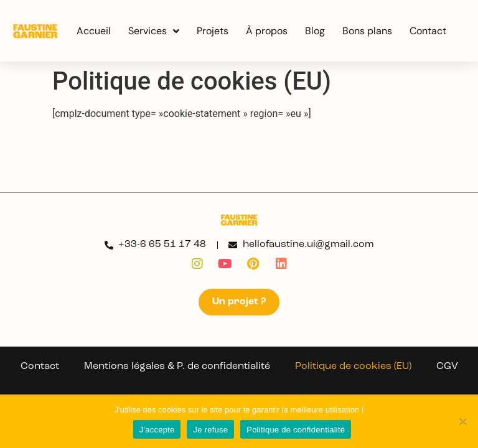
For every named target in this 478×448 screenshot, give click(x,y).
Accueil (94, 31)
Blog (315, 31)
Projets (213, 31)
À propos (267, 31)
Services (154, 31)
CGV (447, 366)
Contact (428, 31)
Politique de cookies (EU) (353, 366)
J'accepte (157, 430)
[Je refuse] (462, 421)
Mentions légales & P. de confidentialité (177, 366)
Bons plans (367, 31)
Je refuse (210, 430)
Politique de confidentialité (296, 430)
